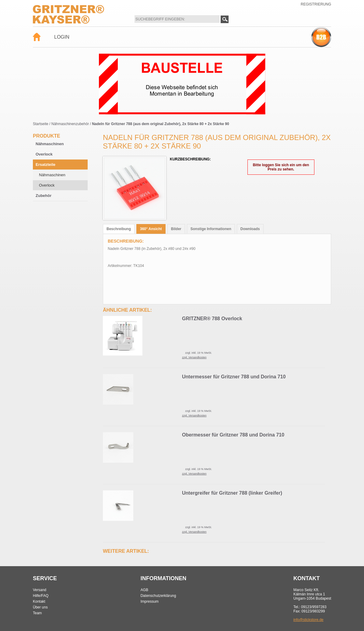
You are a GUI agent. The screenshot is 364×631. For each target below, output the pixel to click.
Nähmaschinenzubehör (70, 124)
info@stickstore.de (308, 620)
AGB (144, 590)
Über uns (40, 607)
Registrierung (316, 4)
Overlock (44, 154)
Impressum (150, 601)
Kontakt (39, 601)
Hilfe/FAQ (41, 596)
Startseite (41, 124)
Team (37, 613)
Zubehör (44, 196)
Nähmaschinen (50, 144)
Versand (40, 590)
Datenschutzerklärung (158, 596)
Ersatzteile (45, 165)
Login (62, 37)
